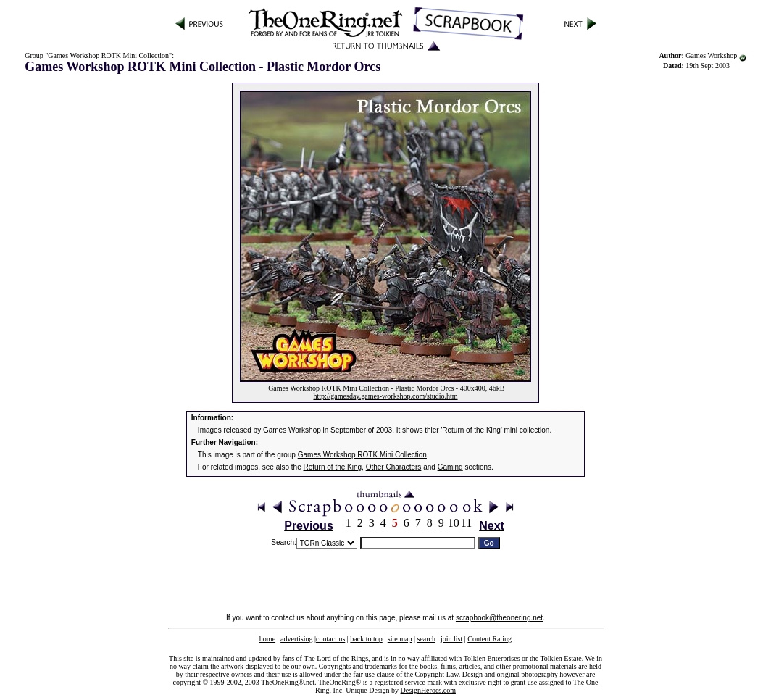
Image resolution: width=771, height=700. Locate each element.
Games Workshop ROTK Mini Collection (362, 455)
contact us (330, 639)
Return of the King (333, 467)
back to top (366, 639)
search (426, 639)
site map (400, 639)
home (267, 639)
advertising (296, 639)
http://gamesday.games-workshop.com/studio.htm (385, 396)
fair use (364, 674)
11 (466, 523)
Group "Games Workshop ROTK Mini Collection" (98, 55)
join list (451, 639)
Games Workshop (711, 55)
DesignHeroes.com (428, 690)
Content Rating (489, 639)
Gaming (450, 467)
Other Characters (394, 467)
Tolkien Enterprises (492, 658)
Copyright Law (437, 674)
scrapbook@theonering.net (499, 618)
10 (454, 523)
